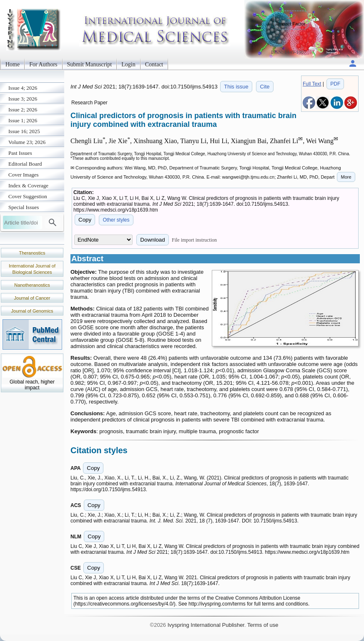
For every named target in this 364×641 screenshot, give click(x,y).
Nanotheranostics (32, 285)
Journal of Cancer (32, 298)
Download (152, 240)
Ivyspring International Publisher (206, 625)
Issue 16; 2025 (24, 131)
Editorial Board (25, 164)
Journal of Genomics (32, 311)
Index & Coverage (28, 185)
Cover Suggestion (28, 196)
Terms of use (263, 625)
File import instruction (194, 240)
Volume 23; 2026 (27, 142)
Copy (85, 220)
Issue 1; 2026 (23, 120)
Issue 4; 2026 (23, 88)
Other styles (116, 220)
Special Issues (24, 207)
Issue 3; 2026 (23, 99)
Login (128, 64)
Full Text (312, 84)
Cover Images (24, 175)
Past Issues (20, 153)
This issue (236, 87)
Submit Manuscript (90, 64)
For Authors (43, 64)
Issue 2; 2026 (23, 110)
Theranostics (32, 253)
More (346, 177)
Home (13, 64)
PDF (335, 84)
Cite (265, 87)
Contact (154, 64)
